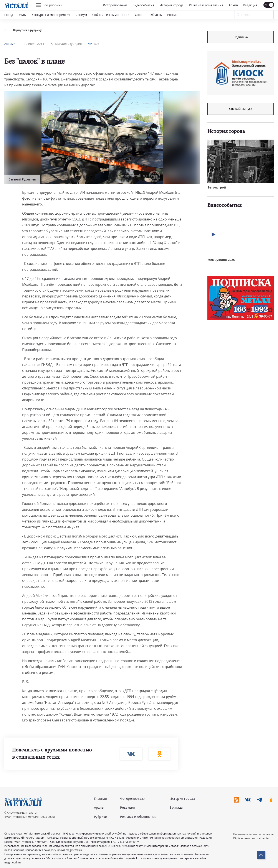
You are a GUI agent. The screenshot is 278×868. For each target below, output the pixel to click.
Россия (172, 15)
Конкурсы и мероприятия (51, 15)
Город (9, 15)
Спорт (139, 15)
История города (172, 5)
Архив (233, 5)
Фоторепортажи (115, 5)
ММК (22, 15)
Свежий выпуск (241, 109)
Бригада (176, 807)
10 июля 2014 (34, 44)
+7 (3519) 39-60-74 (128, 842)
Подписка (241, 37)
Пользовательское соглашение (253, 834)
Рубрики (101, 817)
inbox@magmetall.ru (103, 842)
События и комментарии (111, 15)
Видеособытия (143, 5)
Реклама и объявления (206, 5)
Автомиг (11, 44)
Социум (81, 15)
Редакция (250, 5)
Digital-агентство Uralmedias (251, 838)
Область (156, 15)
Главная (101, 799)
